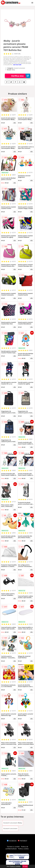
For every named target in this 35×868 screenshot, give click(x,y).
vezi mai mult (17, 65)
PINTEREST (22, 841)
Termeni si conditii (13, 847)
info (15, 123)
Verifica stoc (21, 76)
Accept (25, 866)
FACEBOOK (12, 841)
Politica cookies (23, 849)
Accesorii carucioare (10, 828)
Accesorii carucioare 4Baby (13, 823)
